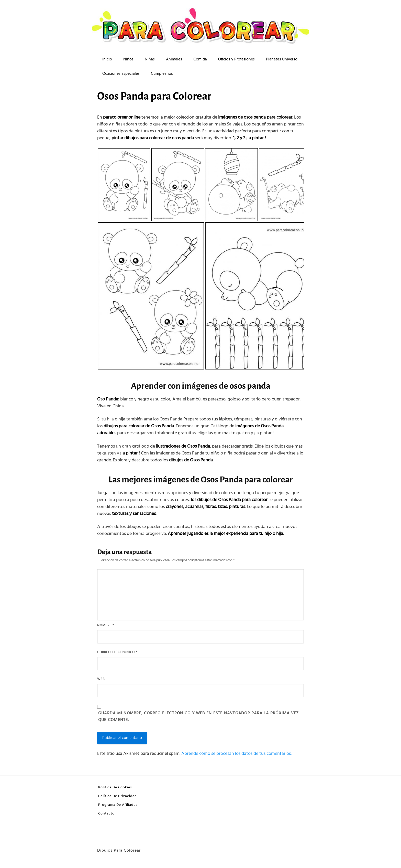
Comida (200, 59)
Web (101, 679)
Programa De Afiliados (118, 805)
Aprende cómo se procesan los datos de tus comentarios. (236, 754)
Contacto (106, 814)
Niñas (150, 59)
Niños (128, 59)
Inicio (107, 59)
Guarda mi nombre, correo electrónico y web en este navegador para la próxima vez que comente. (198, 717)
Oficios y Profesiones (236, 59)
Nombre (106, 625)
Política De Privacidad (118, 796)
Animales (174, 59)
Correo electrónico (117, 652)
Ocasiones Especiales (121, 74)
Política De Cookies (115, 787)
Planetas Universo (282, 59)
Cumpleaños (162, 74)
